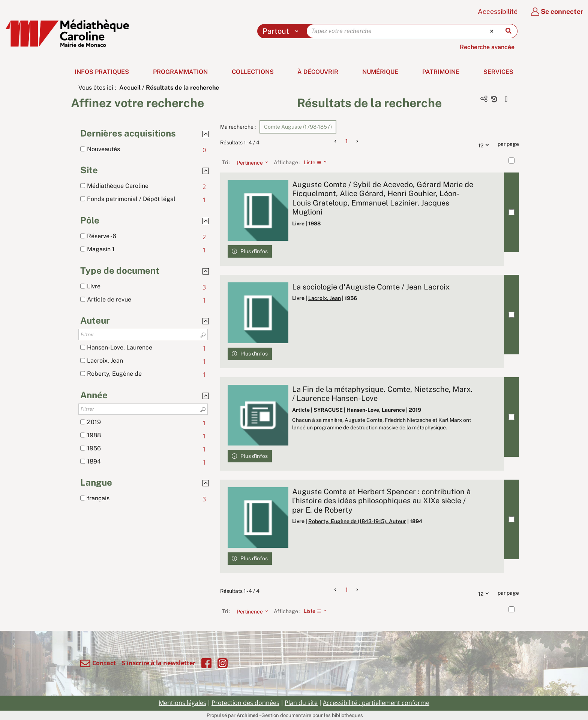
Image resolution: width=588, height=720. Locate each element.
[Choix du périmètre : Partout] (282, 31)
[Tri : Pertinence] (250, 162)
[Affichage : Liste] (317, 162)
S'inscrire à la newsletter (159, 663)
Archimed (247, 715)
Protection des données (245, 703)
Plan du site (301, 703)
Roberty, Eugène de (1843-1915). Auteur (357, 521)
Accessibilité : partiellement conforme (376, 703)
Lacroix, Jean (325, 298)
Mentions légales (182, 703)
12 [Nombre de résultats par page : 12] (485, 144)
